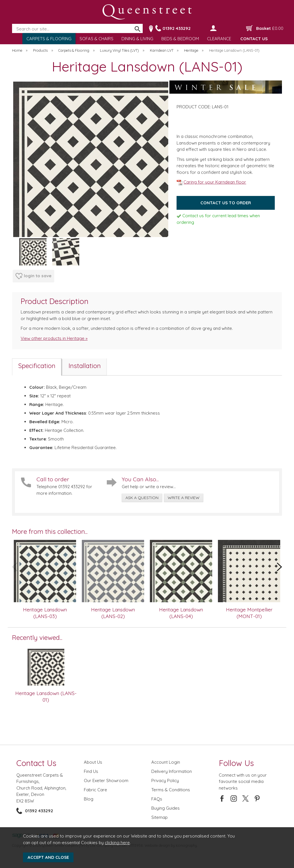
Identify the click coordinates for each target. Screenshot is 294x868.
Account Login (166, 762)
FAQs (157, 799)
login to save (33, 276)
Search (12, 24)
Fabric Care (95, 790)
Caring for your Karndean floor (211, 182)
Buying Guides (166, 808)
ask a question (142, 498)
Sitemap (159, 817)
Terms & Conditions (171, 790)
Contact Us (36, 763)
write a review (184, 498)
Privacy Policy (165, 781)
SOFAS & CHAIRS (96, 39)
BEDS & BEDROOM (180, 39)
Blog (89, 799)
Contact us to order (226, 203)
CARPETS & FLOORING (49, 39)
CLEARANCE (219, 39)
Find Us (91, 771)
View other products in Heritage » (54, 338)
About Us (93, 762)
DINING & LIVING (137, 39)
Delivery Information (172, 771)
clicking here (117, 843)
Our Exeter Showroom (106, 781)
